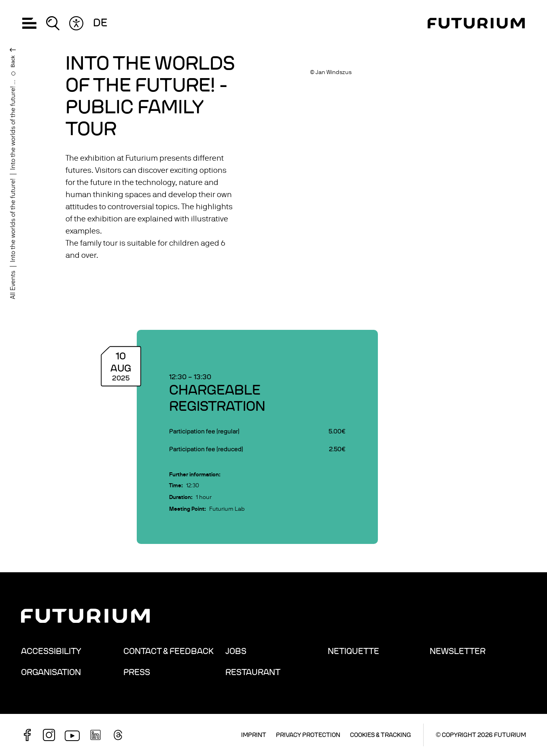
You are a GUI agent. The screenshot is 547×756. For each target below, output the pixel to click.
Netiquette (353, 651)
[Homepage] (476, 23)
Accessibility (51, 651)
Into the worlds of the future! (13, 220)
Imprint (254, 735)
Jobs (236, 651)
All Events (13, 285)
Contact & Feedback (169, 651)
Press (137, 672)
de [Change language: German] (100, 23)
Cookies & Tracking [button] (381, 735)
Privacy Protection (308, 735)
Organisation (51, 672)
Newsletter (458, 651)
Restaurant (253, 672)
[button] (29, 23)
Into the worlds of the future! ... (13, 125)
